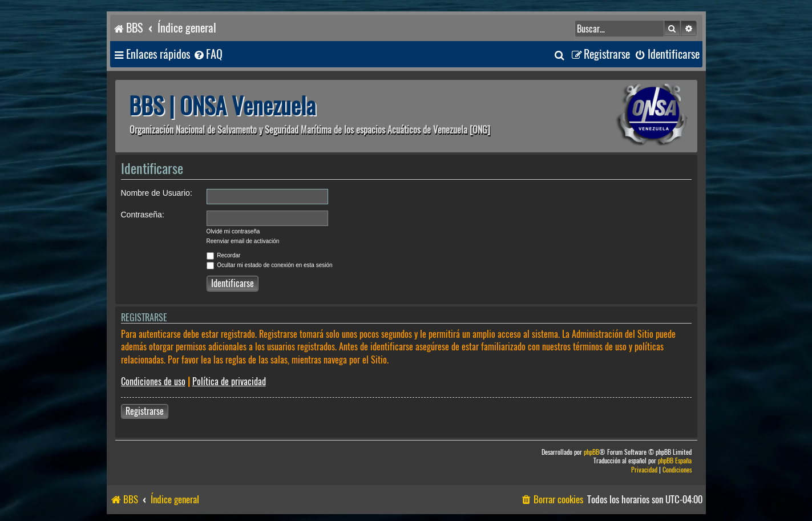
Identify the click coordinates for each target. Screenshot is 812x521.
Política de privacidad (229, 381)
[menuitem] (208, 54)
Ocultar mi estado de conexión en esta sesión (270, 265)
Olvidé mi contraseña (233, 231)
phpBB (591, 452)
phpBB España (675, 461)
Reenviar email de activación (243, 241)
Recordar (224, 255)
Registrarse (145, 411)
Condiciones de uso (153, 381)
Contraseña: (143, 215)
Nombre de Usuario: (157, 193)
